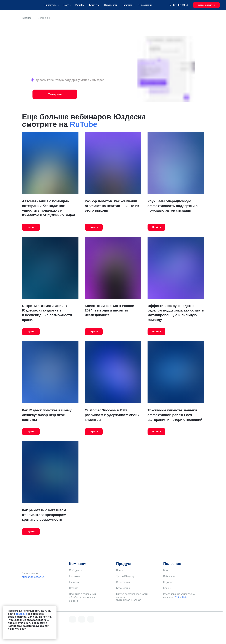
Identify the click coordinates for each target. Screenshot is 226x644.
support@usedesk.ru (34, 577)
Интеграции (123, 582)
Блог (166, 570)
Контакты (74, 576)
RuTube (84, 124)
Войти (120, 570)
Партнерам (111, 5)
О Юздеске (75, 570)
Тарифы (80, 5)
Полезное (127, 5)
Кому (66, 5)
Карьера (74, 582)
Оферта (74, 588)
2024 (185, 597)
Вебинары (169, 576)
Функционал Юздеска (129, 600)
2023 (176, 597)
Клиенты (94, 5)
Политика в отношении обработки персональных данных (84, 598)
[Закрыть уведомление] (54, 609)
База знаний (123, 588)
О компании (145, 5)
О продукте (50, 5)
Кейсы (167, 588)
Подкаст (168, 582)
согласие (21, 614)
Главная (27, 18)
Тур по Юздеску (125, 576)
